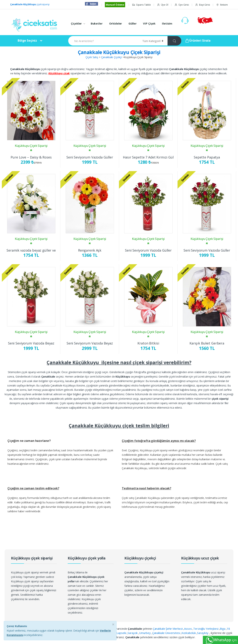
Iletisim (222, 5)
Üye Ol (163, 5)
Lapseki (122, 633)
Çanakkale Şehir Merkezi (168, 629)
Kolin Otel (95, 633)
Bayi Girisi (202, 5)
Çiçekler (76, 23)
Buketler (97, 23)
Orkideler (116, 23)
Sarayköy (203, 633)
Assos (188, 629)
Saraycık (133, 633)
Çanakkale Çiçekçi (112, 57)
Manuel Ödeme (115, 5)
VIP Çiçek (149, 23)
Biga (223, 629)
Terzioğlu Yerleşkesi (206, 629)
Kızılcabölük (189, 633)
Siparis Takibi (141, 5)
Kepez (83, 633)
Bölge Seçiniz (27, 41)
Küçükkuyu (109, 633)
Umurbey (145, 633)
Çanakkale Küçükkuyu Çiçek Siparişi (119, 52)
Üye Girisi (182, 5)
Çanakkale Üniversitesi (167, 633)
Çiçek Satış (92, 57)
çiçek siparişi (30, 4)
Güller (132, 23)
